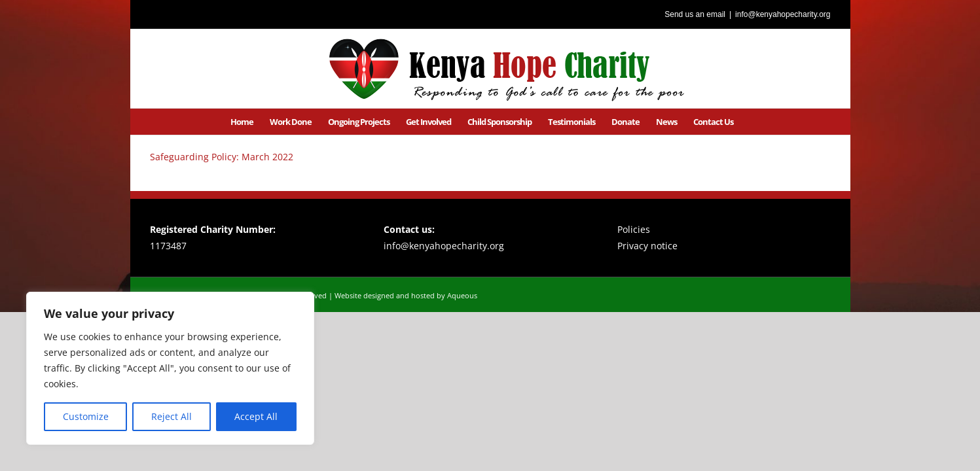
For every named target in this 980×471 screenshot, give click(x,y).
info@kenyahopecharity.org (783, 14)
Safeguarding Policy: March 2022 (222, 157)
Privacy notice (647, 246)
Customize (86, 416)
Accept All (256, 416)
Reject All (172, 416)
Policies (634, 229)
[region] (170, 368)
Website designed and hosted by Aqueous (406, 295)
